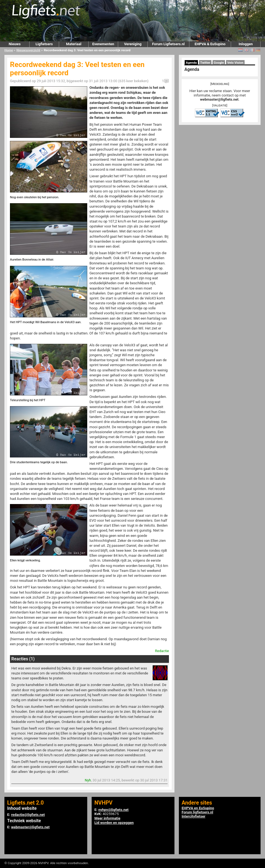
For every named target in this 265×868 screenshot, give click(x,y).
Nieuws (14, 44)
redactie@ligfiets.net (28, 815)
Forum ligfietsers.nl (197, 812)
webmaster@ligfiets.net (219, 99)
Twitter (205, 63)
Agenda (191, 63)
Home (9, 50)
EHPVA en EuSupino (198, 808)
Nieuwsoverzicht (28, 50)
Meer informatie (107, 818)
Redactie (162, 651)
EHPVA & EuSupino (210, 44)
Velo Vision (235, 63)
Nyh (88, 780)
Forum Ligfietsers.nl (168, 44)
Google (219, 63)
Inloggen (246, 44)
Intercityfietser (194, 816)
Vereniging (133, 44)
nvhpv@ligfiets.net (113, 810)
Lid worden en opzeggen (114, 823)
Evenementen (103, 44)
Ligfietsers (44, 44)
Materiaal (74, 44)
